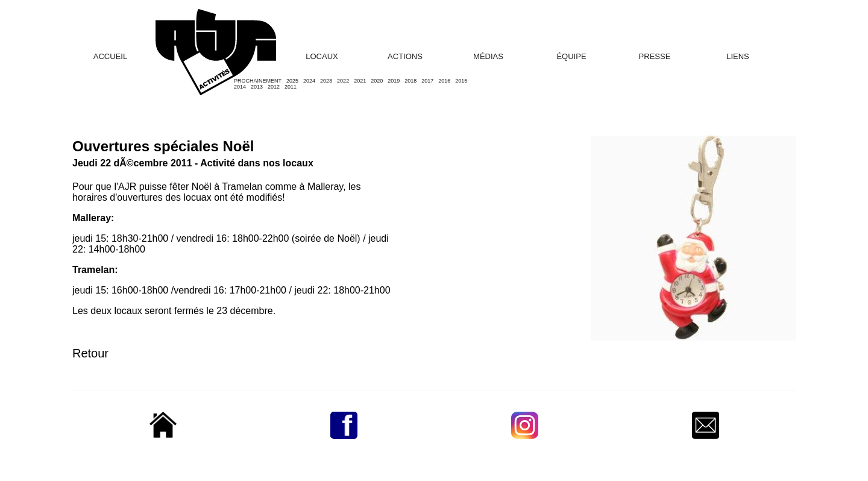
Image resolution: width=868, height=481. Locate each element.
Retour (90, 353)
